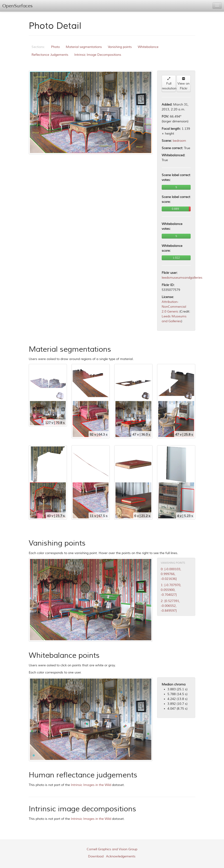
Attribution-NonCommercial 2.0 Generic (174, 307)
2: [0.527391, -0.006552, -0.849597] (170, 606)
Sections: (38, 47)
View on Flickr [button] (184, 84)
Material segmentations (84, 47)
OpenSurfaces (17, 6)
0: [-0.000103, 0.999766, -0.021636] (171, 574)
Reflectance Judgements (50, 55)
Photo (55, 47)
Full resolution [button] (169, 84)
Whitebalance (148, 47)
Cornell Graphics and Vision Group (112, 849)
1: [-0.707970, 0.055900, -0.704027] (171, 590)
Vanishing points (120, 47)
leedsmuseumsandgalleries (182, 278)
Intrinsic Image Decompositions (98, 55)
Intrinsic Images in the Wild (91, 785)
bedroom (179, 141)
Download (96, 856)
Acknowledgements (121, 856)
